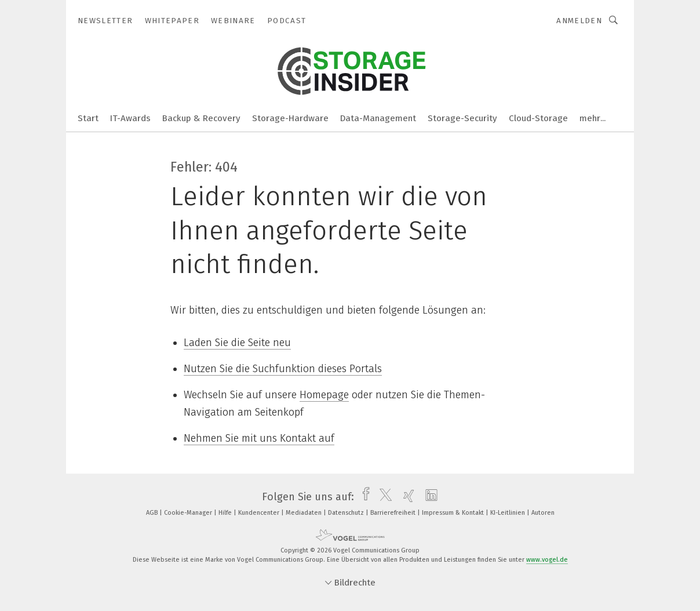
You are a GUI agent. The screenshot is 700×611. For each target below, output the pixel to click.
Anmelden (579, 21)
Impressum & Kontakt (454, 513)
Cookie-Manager (189, 513)
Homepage (324, 395)
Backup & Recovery (201, 118)
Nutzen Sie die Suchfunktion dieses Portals (283, 369)
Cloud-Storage (538, 118)
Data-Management (378, 118)
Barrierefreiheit (394, 513)
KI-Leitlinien (508, 513)
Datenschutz (347, 513)
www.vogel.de (547, 560)
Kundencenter (260, 513)
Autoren (543, 513)
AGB (153, 513)
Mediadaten (305, 513)
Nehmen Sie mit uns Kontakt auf (259, 438)
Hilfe (226, 513)
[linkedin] (429, 497)
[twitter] (383, 497)
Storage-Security (462, 118)
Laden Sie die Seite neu (237, 343)
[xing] (406, 497)
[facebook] (363, 497)
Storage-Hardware (290, 118)
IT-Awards (130, 118)
